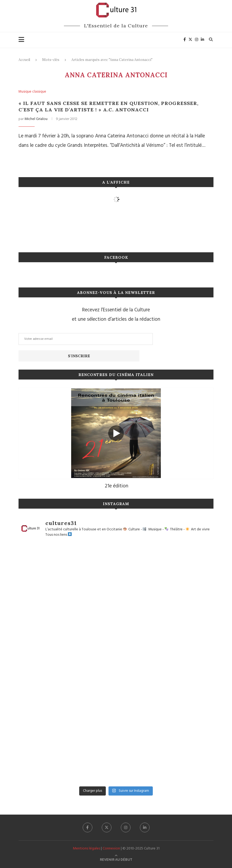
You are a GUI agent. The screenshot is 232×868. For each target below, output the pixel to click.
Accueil (24, 60)
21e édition (117, 486)
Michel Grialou (36, 119)
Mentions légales (86, 849)
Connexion (111, 849)
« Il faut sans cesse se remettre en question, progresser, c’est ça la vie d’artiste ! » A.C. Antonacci (108, 106)
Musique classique (32, 92)
